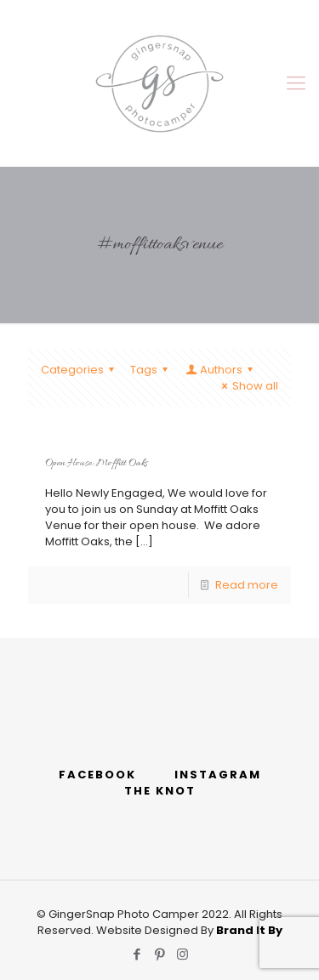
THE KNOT (160, 791)
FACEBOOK (97, 775)
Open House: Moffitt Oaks (97, 464)
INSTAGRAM (218, 775)
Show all (248, 386)
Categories (80, 370)
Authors (220, 370)
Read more (247, 585)
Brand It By (249, 930)
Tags (151, 370)
